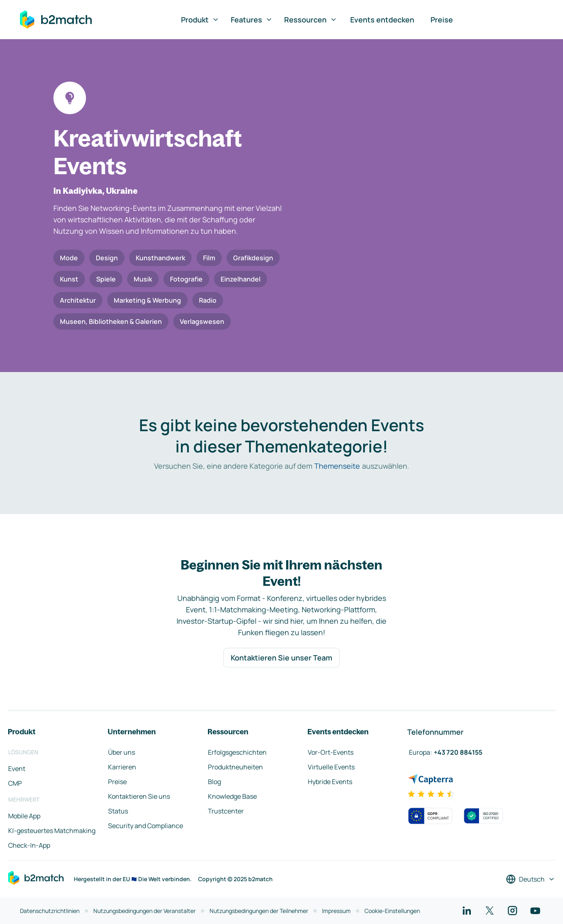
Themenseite (337, 466)
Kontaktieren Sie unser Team (281, 658)
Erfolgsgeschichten (237, 752)
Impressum (336, 911)
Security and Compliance (146, 826)
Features (252, 20)
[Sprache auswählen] (531, 879)
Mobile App (24, 816)
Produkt (200, 20)
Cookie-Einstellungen (392, 911)
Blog (214, 782)
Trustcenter (226, 811)
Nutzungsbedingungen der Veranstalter (145, 911)
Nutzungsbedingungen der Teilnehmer (259, 911)
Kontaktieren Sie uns (139, 796)
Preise (442, 20)
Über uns (121, 752)
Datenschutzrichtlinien (50, 911)
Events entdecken (382, 20)
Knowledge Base (232, 796)
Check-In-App (29, 845)
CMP (15, 783)
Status (118, 811)
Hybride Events (330, 782)
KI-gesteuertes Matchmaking (52, 831)
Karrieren (122, 767)
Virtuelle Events (331, 767)
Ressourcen (311, 20)
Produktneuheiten (235, 767)
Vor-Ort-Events (331, 752)
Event (17, 769)
